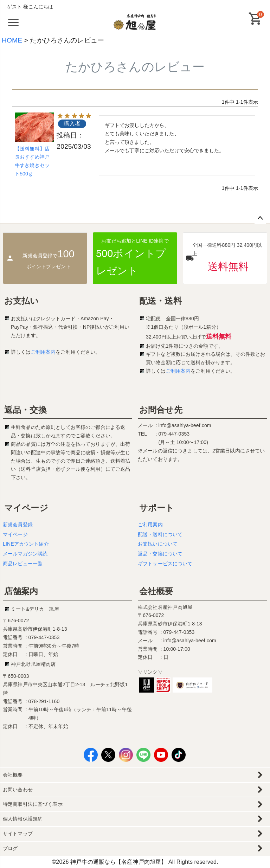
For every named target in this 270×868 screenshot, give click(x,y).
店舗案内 (21, 591)
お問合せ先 (161, 410)
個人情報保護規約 (23, 819)
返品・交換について (160, 554)
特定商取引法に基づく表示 (33, 804)
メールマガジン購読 (25, 554)
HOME (12, 40)
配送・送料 (160, 301)
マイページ (26, 508)
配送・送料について (160, 534)
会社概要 (156, 591)
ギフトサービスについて (165, 564)
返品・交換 (25, 410)
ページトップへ (260, 218)
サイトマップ (18, 834)
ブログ (10, 848)
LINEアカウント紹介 (26, 544)
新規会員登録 (18, 525)
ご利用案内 (43, 352)
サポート (157, 508)
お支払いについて (158, 544)
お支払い (22, 301)
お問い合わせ (18, 790)
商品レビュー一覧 (23, 564)
